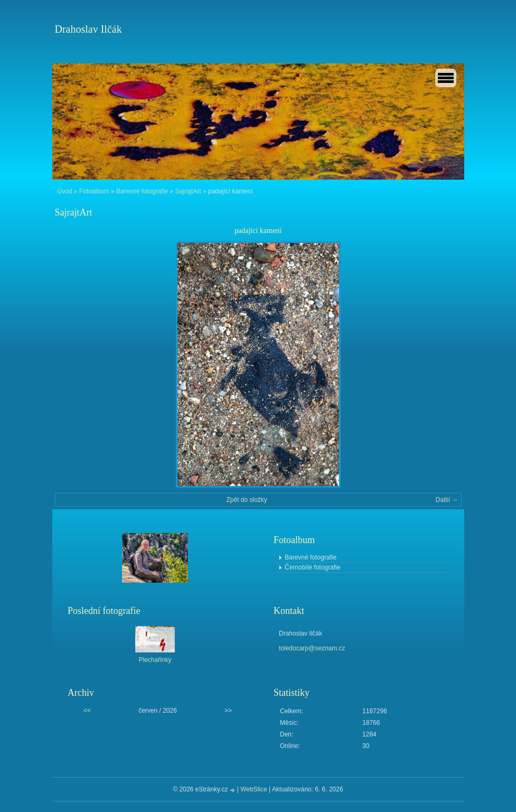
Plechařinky (155, 660)
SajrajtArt (188, 191)
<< (87, 711)
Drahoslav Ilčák (88, 29)
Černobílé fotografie (312, 567)
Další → (447, 500)
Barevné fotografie (142, 191)
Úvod (65, 191)
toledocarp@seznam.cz (312, 648)
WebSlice (254, 789)
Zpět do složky (246, 500)
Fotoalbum (94, 191)
